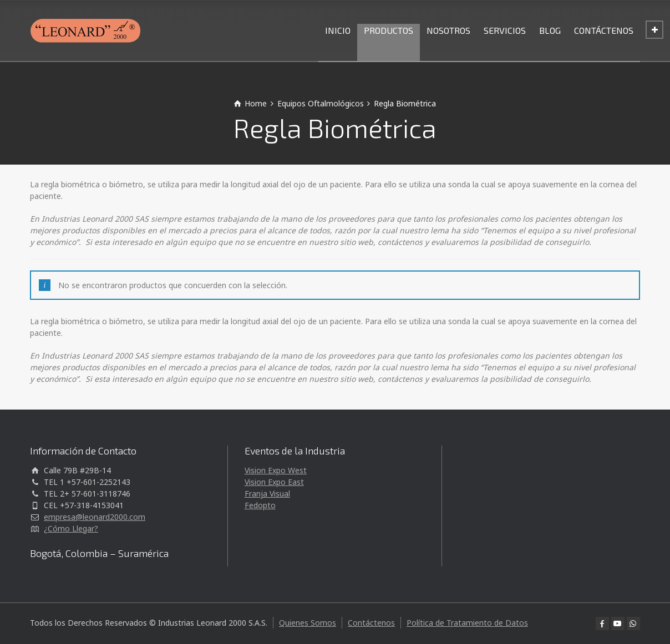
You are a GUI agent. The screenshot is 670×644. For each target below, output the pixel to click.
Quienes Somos (308, 623)
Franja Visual (267, 494)
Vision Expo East (274, 482)
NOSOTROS (448, 30)
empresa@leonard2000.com (95, 517)
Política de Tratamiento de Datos (467, 623)
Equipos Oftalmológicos (321, 103)
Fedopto (260, 505)
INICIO (338, 30)
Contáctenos (371, 623)
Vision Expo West (276, 470)
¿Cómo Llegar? (71, 528)
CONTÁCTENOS (604, 30)
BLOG (550, 30)
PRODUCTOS (389, 30)
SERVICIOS (505, 30)
